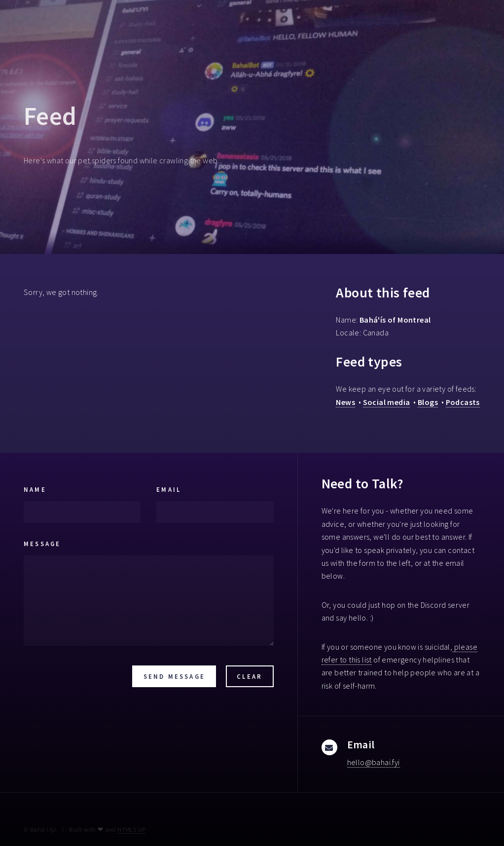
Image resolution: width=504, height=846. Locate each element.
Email (169, 489)
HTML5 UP (131, 829)
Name (35, 489)
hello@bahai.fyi (374, 762)
